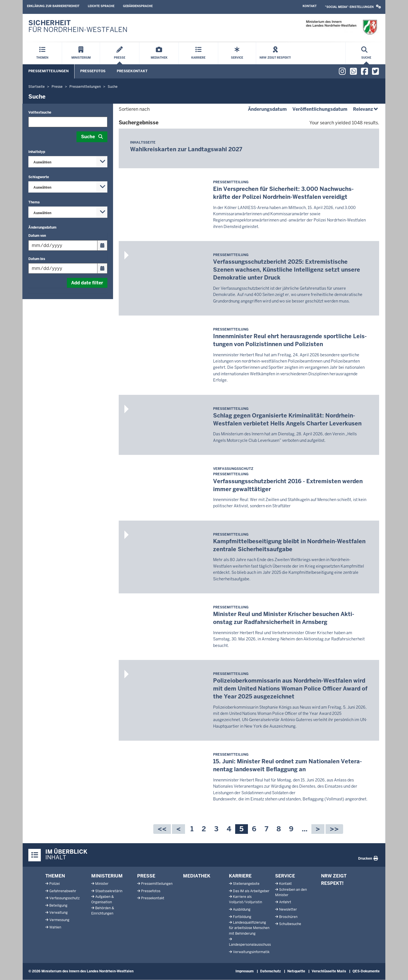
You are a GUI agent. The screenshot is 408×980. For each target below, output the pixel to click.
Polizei (55, 884)
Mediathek (197, 876)
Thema (34, 202)
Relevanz (366, 109)
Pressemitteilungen (48, 71)
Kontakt (310, 6)
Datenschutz (270, 971)
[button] (353, 7)
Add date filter (87, 283)
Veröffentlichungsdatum (320, 109)
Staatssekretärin (109, 891)
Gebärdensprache (138, 6)
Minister (102, 884)
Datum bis (37, 259)
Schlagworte (39, 177)
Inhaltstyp (37, 152)
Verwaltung (59, 913)
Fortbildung (242, 917)
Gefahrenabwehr (63, 891)
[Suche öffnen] (366, 53)
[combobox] (68, 162)
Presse (146, 876)
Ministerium (107, 876)
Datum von (37, 236)
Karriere (240, 876)
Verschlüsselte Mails (329, 971)
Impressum (245, 971)
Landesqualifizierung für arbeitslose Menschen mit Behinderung (249, 928)
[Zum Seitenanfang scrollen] (397, 970)
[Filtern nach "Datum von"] (63, 245)
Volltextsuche (40, 112)
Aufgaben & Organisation (103, 899)
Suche (88, 137)
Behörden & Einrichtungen (103, 911)
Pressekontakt (132, 71)
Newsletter (288, 909)
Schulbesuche (290, 924)
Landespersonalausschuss (250, 945)
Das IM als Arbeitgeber (251, 891)
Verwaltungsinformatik (251, 952)
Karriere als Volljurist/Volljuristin (246, 899)
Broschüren (288, 917)
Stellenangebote (246, 884)
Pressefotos (93, 71)
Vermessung (59, 920)
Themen (55, 876)
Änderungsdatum (42, 227)
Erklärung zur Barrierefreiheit (53, 6)
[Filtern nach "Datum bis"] (63, 268)
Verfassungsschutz (64, 898)
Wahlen (55, 927)
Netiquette (296, 971)
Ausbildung (242, 909)
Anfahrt (285, 902)
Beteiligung (58, 906)
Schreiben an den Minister (291, 892)
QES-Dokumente (366, 971)
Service (285, 876)
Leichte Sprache (101, 6)
